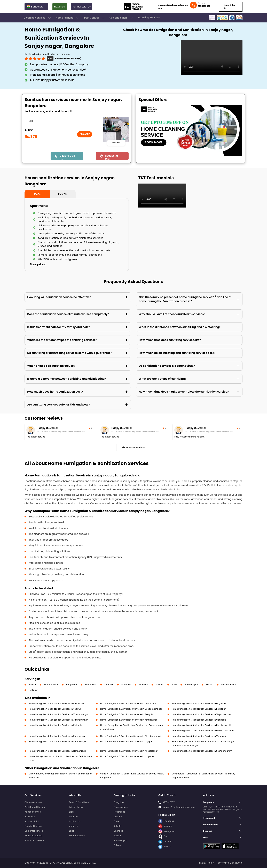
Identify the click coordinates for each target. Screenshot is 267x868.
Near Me (73, 817)
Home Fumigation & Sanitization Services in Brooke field (57, 703)
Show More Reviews (133, 448)
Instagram (166, 831)
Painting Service (33, 812)
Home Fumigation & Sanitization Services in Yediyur (55, 709)
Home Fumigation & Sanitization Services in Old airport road (131, 736)
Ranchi (32, 685)
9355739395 (204, 6)
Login (72, 831)
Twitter (164, 846)
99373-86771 (169, 802)
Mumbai (143, 685)
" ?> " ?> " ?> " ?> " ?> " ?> (58, 121)
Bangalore (72, 685)
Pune (174, 685)
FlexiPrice (60, 7)
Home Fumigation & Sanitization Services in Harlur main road (203, 731)
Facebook (166, 821)
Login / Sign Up (230, 7)
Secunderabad (229, 685)
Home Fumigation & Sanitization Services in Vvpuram (199, 736)
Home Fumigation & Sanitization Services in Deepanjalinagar (131, 709)
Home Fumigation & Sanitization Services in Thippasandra (201, 714)
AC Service (30, 817)
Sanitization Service (34, 840)
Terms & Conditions (79, 802)
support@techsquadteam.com (173, 7)
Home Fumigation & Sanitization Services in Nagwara (199, 703)
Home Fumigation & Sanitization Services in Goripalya (199, 720)
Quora (164, 836)
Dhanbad (126, 685)
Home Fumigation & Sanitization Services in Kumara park (58, 736)
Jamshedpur (191, 685)
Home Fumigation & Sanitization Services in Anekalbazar (129, 751)
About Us (74, 826)
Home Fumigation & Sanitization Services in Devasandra (129, 703)
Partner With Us (82, 7)
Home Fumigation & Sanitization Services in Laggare (127, 742)
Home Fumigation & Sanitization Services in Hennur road (57, 751)
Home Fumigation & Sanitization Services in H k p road (128, 756)
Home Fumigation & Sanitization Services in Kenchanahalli (201, 725)
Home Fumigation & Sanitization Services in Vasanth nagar (59, 714)
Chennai (109, 685)
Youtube (165, 826)
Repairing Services (148, 18)
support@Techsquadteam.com (178, 807)
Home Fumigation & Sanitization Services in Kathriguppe (129, 720)
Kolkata (160, 685)
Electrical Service (33, 826)
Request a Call (112, 157)
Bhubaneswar (51, 685)
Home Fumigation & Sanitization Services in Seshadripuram (202, 751)
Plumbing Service (33, 836)
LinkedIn (165, 841)
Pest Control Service (35, 807)
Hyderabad (91, 685)
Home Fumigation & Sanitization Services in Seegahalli (128, 714)
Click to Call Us (67, 157)
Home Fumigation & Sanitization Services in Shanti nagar (58, 742)
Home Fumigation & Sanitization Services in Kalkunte (55, 725)
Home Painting (68, 18)
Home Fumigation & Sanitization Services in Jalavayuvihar (58, 720)
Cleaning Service (33, 802)
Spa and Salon (121, 18)
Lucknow (33, 690)
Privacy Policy (76, 807)
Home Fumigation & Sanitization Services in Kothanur (199, 709)
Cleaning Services (38, 18)
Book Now (116, 143)
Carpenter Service (34, 831)
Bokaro (210, 685)
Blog (71, 812)
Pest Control (95, 18)
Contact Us (75, 821)
